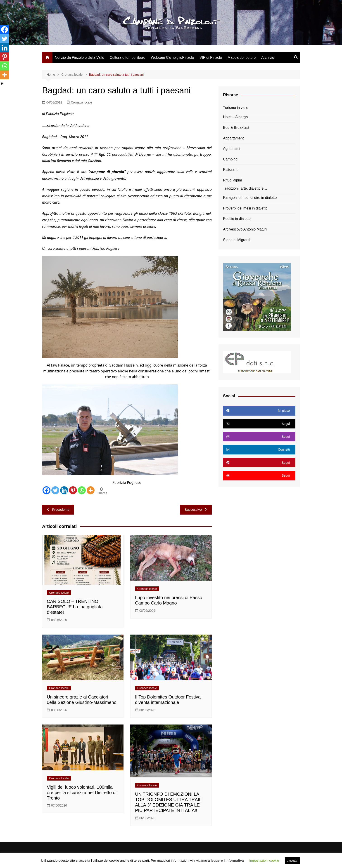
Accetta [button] (292, 861)
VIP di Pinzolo (211, 58)
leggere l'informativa (227, 860)
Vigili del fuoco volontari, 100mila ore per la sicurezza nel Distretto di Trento (82, 793)
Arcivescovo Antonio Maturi (245, 229)
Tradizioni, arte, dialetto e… (245, 188)
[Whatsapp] (82, 490)
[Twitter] (55, 490)
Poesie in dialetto (237, 219)
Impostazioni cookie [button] (264, 860)
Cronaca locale (82, 102)
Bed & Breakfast (236, 128)
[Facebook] (46, 490)
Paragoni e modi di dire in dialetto (250, 198)
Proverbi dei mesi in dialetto (245, 208)
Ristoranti (231, 170)
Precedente (58, 509)
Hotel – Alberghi (236, 117)
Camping (230, 159)
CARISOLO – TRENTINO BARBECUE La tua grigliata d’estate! (75, 607)
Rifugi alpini (232, 180)
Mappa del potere (242, 58)
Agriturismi (232, 149)
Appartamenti (234, 138)
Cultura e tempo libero (127, 58)
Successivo (196, 509)
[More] (91, 490)
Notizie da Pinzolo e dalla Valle (80, 58)
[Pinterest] (73, 490)
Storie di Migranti (237, 240)
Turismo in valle (236, 108)
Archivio (268, 58)
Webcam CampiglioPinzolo (172, 58)
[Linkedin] (64, 490)
